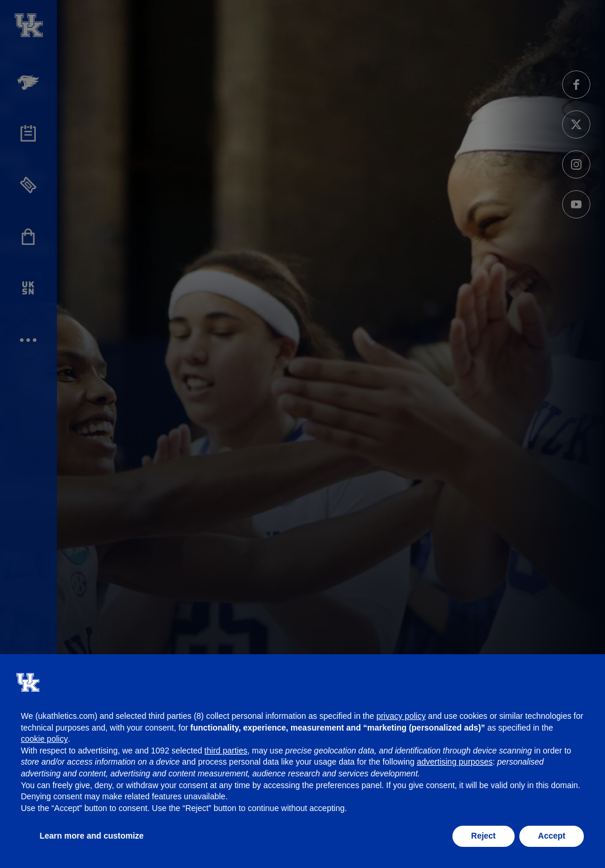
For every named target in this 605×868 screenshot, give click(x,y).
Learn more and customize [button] (92, 836)
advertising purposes (454, 762)
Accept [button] (552, 836)
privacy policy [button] (401, 716)
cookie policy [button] (45, 739)
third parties (226, 751)
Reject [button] (484, 836)
